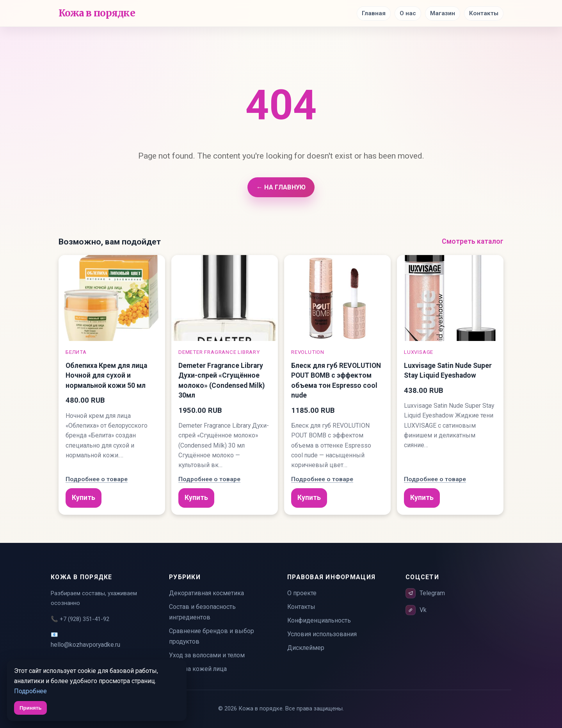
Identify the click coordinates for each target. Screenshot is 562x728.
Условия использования (322, 634)
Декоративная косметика (206, 593)
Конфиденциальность (319, 620)
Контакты (484, 13)
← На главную (281, 187)
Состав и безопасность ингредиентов (202, 612)
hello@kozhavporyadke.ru (85, 645)
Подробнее (30, 691)
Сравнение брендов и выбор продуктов (212, 636)
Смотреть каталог (473, 241)
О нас (408, 13)
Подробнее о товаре (97, 479)
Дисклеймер (306, 648)
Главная (374, 13)
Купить (84, 498)
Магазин (443, 13)
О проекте (302, 593)
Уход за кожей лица (198, 669)
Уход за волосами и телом (207, 655)
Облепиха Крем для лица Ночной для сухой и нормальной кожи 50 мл (106, 376)
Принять (30, 708)
